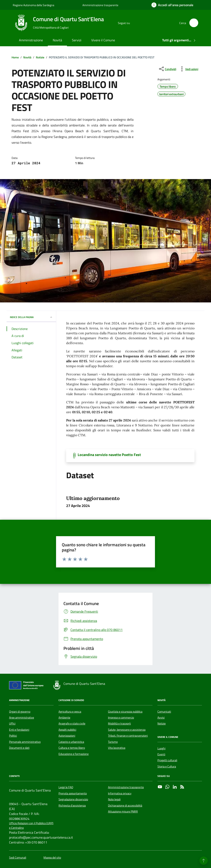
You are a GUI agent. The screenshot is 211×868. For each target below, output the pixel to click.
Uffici (12, 723)
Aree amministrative (22, 718)
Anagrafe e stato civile (72, 723)
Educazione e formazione (74, 754)
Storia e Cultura (167, 766)
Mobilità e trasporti (119, 723)
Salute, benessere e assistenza (127, 730)
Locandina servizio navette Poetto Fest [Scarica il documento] (109, 455)
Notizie (162, 723)
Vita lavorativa (117, 748)
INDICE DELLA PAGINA (31, 317)
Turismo (113, 742)
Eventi (161, 754)
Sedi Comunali (18, 858)
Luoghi (161, 748)
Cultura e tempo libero (72, 748)
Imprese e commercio (121, 718)
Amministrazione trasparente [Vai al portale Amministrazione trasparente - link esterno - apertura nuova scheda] (100, 5)
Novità (57, 40)
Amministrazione (31, 40)
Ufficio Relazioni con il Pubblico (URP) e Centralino (31, 825)
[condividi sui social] (167, 69)
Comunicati (164, 712)
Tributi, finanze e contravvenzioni (128, 736)
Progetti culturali (167, 760)
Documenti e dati (19, 748)
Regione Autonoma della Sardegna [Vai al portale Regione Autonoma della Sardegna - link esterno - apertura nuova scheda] (33, 5)
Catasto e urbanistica (71, 742)
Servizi (77, 40)
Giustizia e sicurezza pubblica (125, 712)
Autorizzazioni (67, 736)
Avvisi (161, 718)
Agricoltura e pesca (70, 712)
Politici (13, 736)
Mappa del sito (52, 858)
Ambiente (64, 718)
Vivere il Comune (103, 40)
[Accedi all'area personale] (172, 5)
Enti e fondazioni (19, 730)
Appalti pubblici (67, 730)
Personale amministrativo (25, 742)
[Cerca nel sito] (194, 23)
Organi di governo (20, 712)
